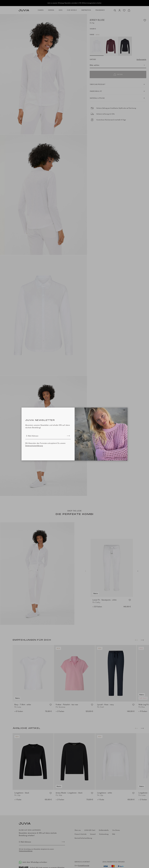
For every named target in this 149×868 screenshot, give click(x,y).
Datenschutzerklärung (34, 446)
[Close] (124, 410)
